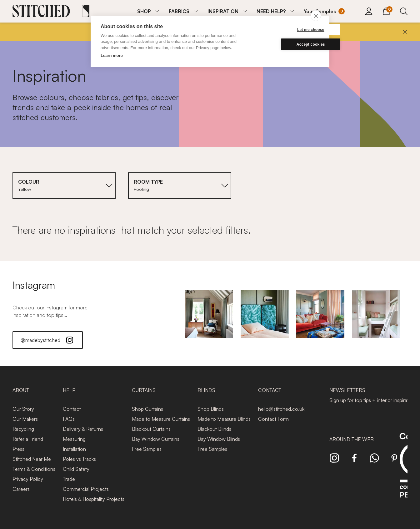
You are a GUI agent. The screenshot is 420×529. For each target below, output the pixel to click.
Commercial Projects (86, 489)
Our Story (23, 409)
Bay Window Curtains (156, 439)
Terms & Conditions (34, 469)
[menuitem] (148, 11)
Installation (74, 449)
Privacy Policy (28, 479)
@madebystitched (48, 340)
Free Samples (147, 449)
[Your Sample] (324, 11)
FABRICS (179, 11)
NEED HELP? (271, 11)
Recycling (23, 429)
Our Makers (25, 419)
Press (18, 449)
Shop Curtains (147, 409)
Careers (21, 489)
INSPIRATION (223, 11)
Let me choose (290, 30)
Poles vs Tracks (79, 459)
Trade (69, 479)
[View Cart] (386, 10)
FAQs (69, 419)
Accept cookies (290, 44)
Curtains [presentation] (144, 390)
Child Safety (76, 469)
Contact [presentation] (270, 390)
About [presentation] (21, 390)
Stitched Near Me (32, 459)
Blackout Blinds (214, 429)
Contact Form (273, 419)
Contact (72, 409)
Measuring (74, 439)
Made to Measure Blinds (224, 419)
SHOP (144, 11)
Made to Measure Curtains (161, 419)
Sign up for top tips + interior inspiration (372, 400)
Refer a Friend (28, 439)
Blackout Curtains (151, 429)
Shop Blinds (211, 409)
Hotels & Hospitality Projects (94, 499)
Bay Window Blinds (219, 439)
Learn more (112, 56)
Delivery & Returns (83, 429)
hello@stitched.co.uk (281, 409)
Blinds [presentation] (206, 390)
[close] (316, 16)
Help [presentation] (69, 390)
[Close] (405, 32)
